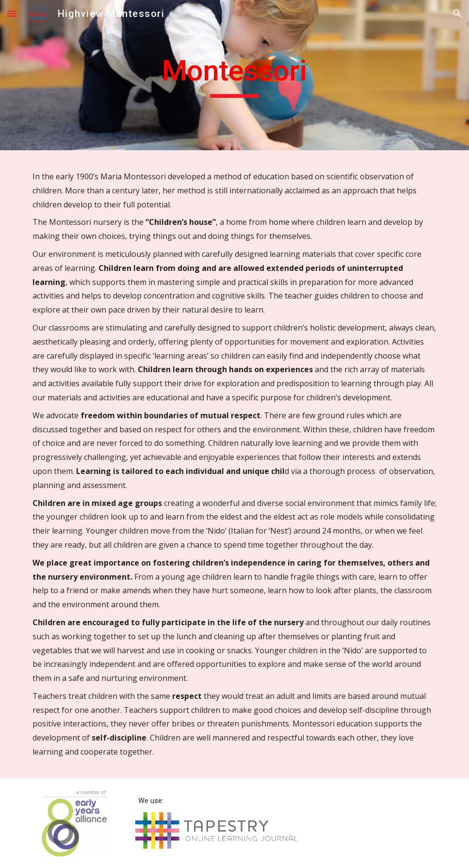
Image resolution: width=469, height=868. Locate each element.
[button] (12, 13)
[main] (234, 75)
